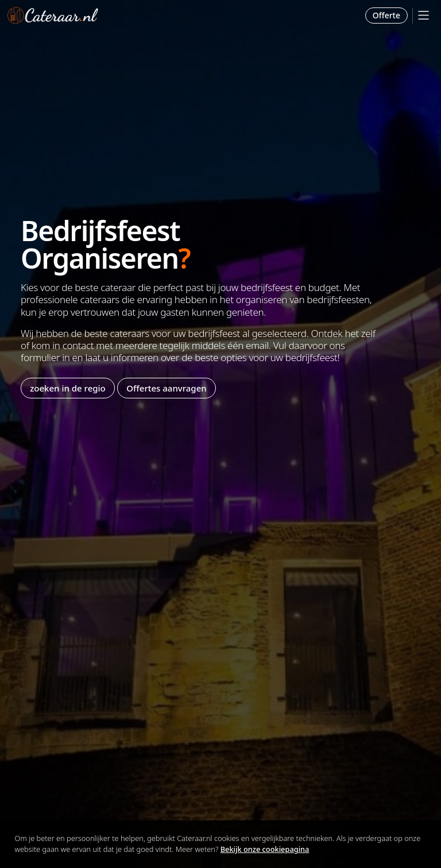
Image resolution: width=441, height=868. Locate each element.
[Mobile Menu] (423, 15)
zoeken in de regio (68, 388)
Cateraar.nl (53, 15)
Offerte (386, 15)
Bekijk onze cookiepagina (265, 849)
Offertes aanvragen (166, 388)
